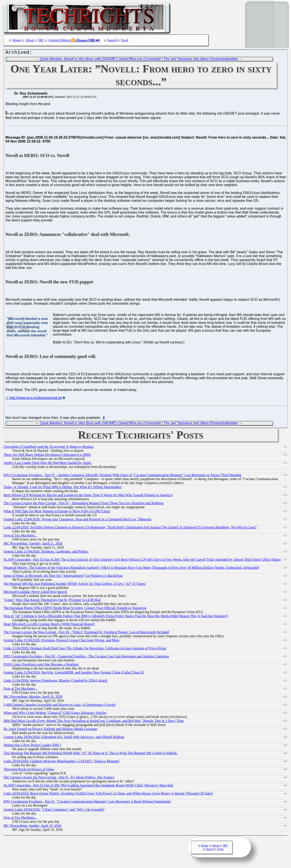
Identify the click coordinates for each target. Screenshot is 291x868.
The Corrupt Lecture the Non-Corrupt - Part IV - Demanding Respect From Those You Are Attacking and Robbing (83, 504)
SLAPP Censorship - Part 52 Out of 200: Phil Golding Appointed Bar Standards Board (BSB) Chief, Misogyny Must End (88, 786)
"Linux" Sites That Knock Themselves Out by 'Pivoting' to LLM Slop (52, 601)
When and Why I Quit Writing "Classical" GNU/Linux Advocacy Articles (55, 714)
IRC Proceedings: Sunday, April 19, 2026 (32, 827)
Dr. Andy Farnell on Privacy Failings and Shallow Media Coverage (50, 730)
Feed (124, 40)
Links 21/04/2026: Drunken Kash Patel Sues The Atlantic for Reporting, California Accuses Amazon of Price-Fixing (85, 649)
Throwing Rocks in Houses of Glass (29, 770)
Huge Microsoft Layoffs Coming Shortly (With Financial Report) (49, 625)
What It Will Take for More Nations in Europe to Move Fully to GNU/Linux (57, 512)
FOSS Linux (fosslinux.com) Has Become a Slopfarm (41, 665)
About (30, 40)
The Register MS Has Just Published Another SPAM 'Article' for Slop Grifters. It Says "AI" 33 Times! (75, 585)
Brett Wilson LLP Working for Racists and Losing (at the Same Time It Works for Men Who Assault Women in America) (88, 496)
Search (112, 40)
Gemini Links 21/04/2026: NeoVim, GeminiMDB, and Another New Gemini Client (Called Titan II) (74, 674)
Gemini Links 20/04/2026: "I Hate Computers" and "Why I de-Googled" (54, 811)
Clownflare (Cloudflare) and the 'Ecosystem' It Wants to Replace (49, 448)
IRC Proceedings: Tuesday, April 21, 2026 (33, 544)
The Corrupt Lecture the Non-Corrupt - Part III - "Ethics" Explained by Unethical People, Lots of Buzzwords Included (86, 633)
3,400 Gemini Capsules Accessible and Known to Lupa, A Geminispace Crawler (60, 706)
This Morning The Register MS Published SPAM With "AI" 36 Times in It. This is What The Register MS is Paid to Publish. (91, 754)
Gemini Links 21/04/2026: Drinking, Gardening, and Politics (46, 553)
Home (17, 40)
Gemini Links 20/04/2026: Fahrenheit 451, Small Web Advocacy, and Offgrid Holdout (64, 738)
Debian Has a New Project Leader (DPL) (32, 746)
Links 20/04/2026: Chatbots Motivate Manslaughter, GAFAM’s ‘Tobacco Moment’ (62, 762)
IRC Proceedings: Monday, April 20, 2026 (33, 698)
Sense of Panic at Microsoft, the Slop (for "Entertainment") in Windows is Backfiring (63, 577)
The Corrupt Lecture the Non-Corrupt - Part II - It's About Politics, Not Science (59, 778)
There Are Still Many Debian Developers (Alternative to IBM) (47, 456)
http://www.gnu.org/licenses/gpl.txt (36, 399)
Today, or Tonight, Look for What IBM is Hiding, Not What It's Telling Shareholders (63, 488)
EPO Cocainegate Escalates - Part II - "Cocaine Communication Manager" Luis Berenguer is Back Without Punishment (87, 803)
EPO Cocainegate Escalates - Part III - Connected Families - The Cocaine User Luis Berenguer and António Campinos (86, 657)
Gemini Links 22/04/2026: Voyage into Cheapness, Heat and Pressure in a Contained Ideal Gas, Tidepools (77, 520)
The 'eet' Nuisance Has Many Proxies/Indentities (201, 60)
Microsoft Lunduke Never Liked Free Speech (35, 593)
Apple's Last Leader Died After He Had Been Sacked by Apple (47, 464)
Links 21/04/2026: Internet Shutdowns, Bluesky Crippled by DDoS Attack (55, 682)
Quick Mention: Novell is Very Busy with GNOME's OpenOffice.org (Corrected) (100, 60)
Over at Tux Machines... (20, 536)
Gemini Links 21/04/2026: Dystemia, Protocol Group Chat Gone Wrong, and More (61, 641)
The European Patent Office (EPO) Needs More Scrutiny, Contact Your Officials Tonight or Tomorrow (75, 609)
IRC (41, 40)
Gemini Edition (59, 40)
